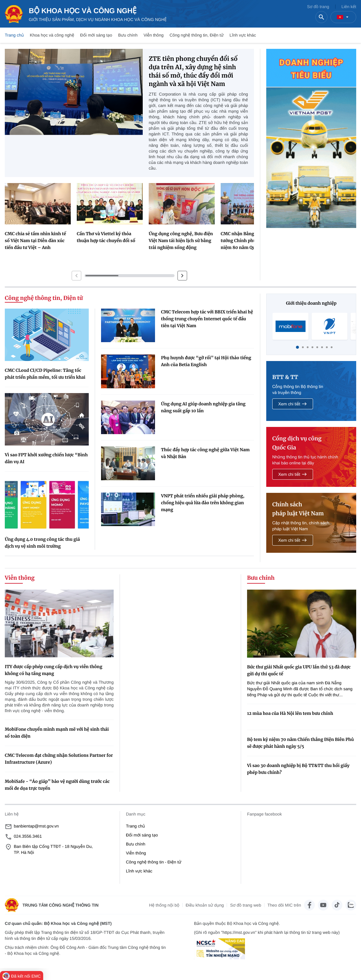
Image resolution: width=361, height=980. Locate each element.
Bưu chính (128, 35)
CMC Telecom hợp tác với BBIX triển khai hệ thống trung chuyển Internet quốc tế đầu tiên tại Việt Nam (207, 319)
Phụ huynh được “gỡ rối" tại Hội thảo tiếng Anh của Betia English (206, 361)
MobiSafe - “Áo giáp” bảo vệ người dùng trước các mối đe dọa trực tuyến (57, 785)
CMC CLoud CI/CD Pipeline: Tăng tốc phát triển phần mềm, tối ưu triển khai (45, 374)
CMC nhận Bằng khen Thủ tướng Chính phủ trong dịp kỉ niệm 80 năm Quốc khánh (251, 241)
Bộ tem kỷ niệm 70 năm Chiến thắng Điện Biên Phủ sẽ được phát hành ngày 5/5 (300, 743)
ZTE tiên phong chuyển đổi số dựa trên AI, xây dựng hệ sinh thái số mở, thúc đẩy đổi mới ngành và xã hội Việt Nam (193, 71)
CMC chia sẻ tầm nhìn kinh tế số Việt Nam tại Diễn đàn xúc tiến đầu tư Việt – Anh (35, 241)
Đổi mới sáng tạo (96, 35)
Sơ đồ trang (318, 7)
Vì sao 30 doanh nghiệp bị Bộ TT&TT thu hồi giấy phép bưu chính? (298, 769)
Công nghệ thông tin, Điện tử (196, 35)
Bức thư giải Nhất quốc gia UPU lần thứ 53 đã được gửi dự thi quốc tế (299, 670)
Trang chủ (14, 35)
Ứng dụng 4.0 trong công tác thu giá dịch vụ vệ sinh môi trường (42, 543)
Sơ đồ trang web (245, 905)
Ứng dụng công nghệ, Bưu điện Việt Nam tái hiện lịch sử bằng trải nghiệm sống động (181, 241)
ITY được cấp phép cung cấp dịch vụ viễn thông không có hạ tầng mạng (54, 670)
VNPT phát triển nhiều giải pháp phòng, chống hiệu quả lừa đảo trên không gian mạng (203, 503)
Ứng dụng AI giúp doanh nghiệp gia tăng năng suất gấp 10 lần (203, 407)
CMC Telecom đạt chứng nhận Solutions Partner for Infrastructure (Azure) (59, 759)
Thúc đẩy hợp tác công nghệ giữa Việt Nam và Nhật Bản (205, 453)
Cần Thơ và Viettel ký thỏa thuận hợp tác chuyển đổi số (106, 237)
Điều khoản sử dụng (205, 905)
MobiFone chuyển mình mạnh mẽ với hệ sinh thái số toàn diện (57, 733)
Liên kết (349, 7)
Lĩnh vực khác (243, 35)
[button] (76, 276)
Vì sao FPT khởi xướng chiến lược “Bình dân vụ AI (46, 458)
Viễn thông (154, 35)
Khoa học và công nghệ (52, 35)
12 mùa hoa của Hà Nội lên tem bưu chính (290, 713)
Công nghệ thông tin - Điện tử (154, 862)
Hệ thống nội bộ (164, 905)
